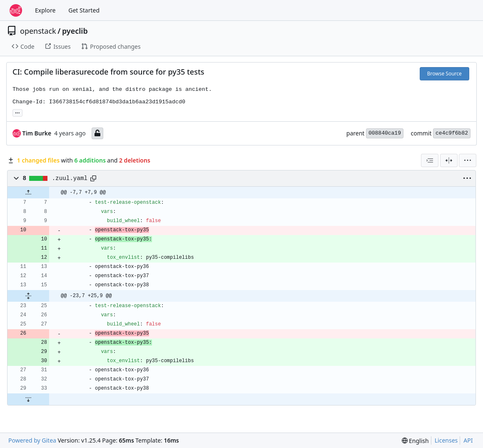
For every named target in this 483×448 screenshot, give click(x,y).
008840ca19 (385, 133)
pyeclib (75, 31)
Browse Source (444, 74)
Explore (45, 10)
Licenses (446, 440)
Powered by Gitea (32, 440)
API (468, 440)
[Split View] (449, 160)
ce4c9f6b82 (452, 133)
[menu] (468, 160)
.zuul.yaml (70, 178)
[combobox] (430, 160)
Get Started (84, 10)
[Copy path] (93, 178)
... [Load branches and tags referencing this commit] (17, 112)
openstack (38, 31)
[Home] (16, 10)
